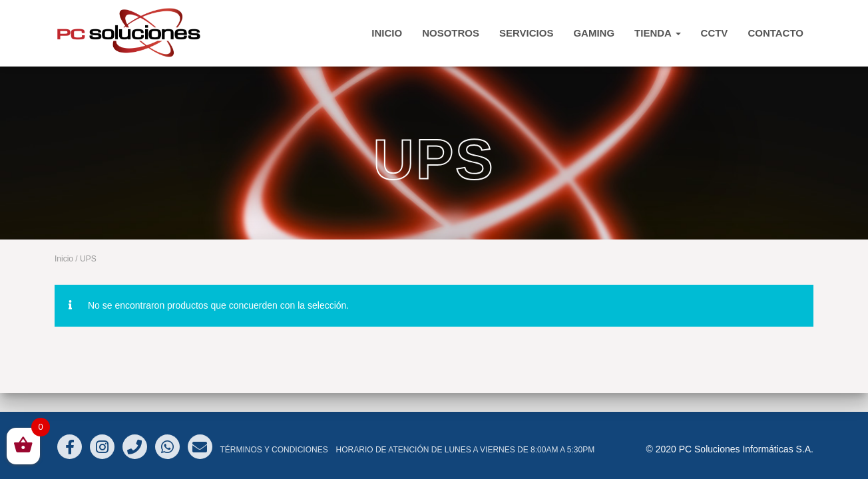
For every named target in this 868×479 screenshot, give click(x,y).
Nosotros (451, 33)
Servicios (526, 33)
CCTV (715, 33)
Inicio (64, 259)
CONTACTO (775, 33)
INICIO (387, 33)
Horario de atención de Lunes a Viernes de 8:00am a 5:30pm (466, 450)
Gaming (594, 33)
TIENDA (657, 33)
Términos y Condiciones (274, 450)
